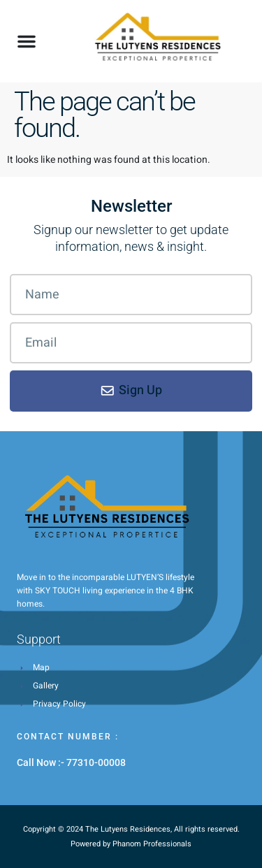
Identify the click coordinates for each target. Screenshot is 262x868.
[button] (27, 41)
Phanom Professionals (152, 844)
